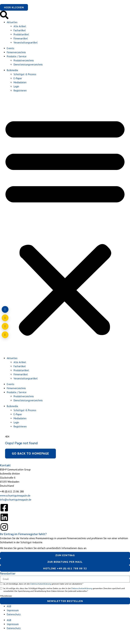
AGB (9, 606)
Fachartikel (20, 30)
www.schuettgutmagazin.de (15, 496)
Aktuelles (12, 22)
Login (16, 86)
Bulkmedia (12, 70)
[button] (65, 225)
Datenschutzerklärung (41, 584)
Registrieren (20, 90)
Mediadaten (20, 82)
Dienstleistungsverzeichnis (28, 64)
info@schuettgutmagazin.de (16, 500)
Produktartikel (21, 34)
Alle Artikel (20, 26)
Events (10, 48)
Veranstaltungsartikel (26, 42)
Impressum (13, 610)
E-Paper (18, 78)
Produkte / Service (17, 56)
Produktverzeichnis (24, 60)
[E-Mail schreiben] (5, 318)
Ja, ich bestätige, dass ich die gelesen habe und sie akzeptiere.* (43, 584)
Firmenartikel (21, 38)
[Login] (5, 309)
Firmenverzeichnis (16, 52)
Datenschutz (14, 614)
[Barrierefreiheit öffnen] (5, 335)
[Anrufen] (5, 326)
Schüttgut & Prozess (25, 74)
